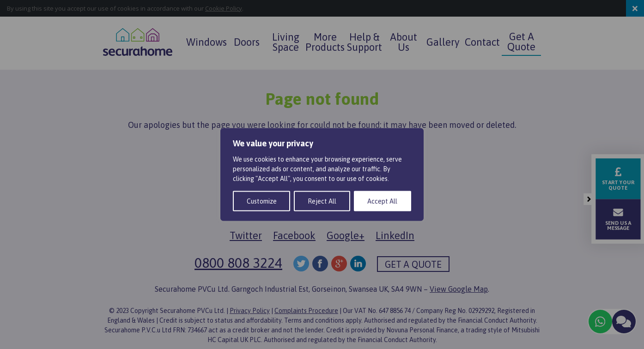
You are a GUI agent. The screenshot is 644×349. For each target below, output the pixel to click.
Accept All (382, 201)
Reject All (322, 201)
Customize (262, 201)
